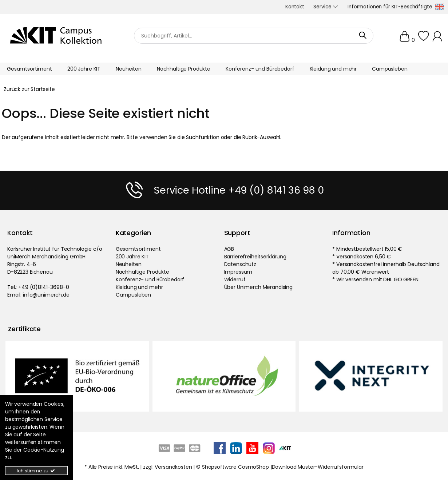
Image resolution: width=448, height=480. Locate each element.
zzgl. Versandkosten (167, 467)
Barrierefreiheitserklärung (255, 257)
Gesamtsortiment (138, 249)
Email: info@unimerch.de (38, 295)
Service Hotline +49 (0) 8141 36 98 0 (239, 190)
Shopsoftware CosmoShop (235, 467)
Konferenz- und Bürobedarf (150, 279)
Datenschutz (240, 264)
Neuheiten (129, 264)
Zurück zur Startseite (29, 89)
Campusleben (133, 295)
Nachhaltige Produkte (142, 272)
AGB (229, 249)
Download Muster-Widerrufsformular (318, 467)
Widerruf (235, 279)
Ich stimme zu (36, 471)
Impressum (238, 272)
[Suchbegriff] (254, 35)
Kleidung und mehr (139, 287)
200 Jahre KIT (132, 257)
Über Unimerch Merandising (259, 287)
